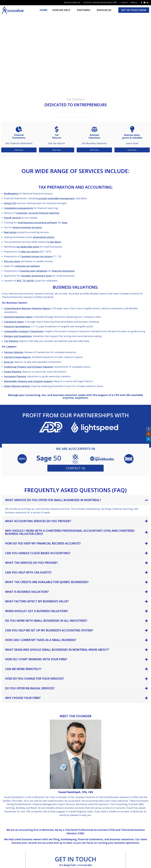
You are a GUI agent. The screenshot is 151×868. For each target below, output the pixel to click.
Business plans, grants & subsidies (132, 139)
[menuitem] (134, 3)
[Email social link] (145, 3)
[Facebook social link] (141, 3)
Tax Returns (57, 139)
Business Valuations (94, 139)
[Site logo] (13, 11)
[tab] (75, 504)
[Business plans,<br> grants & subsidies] (132, 132)
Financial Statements (19, 139)
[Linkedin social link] (148, 3)
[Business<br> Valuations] (94, 132)
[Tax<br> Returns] (57, 132)
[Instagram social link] (149, 434)
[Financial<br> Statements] (19, 132)
